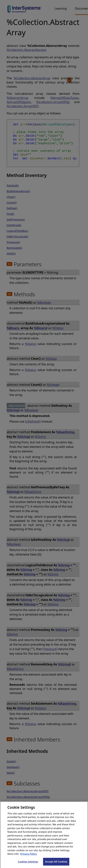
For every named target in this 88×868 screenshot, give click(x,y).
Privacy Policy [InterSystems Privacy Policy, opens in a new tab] (29, 857)
